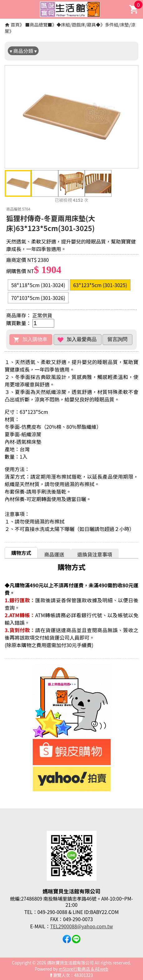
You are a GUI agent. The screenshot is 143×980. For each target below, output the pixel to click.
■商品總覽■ (39, 24)
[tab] (21, 553)
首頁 (15, 24)
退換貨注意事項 (95, 554)
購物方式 (21, 553)
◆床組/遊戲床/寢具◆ (78, 24)
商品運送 (54, 554)
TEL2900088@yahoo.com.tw (81, 926)
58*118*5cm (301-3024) (38, 285)
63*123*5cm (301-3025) (100, 285)
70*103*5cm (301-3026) (38, 298)
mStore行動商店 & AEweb (84, 969)
